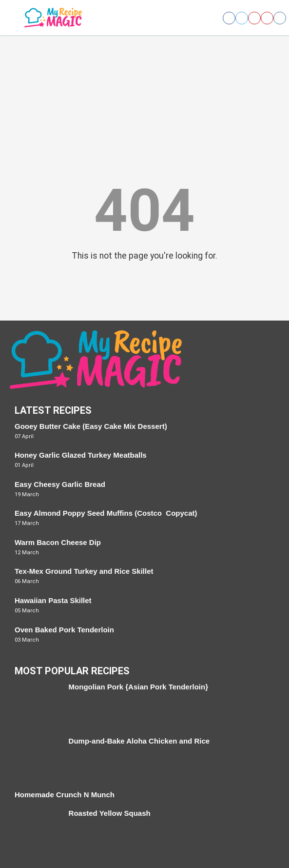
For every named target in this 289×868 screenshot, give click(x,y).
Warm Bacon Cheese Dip (58, 542)
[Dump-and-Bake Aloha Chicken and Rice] (37, 759)
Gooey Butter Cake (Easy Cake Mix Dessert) (91, 426)
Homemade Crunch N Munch (65, 795)
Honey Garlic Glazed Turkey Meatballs (81, 455)
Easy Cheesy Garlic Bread (60, 484)
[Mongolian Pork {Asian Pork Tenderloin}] (37, 705)
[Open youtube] (267, 18)
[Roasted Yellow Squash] (37, 831)
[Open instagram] (280, 18)
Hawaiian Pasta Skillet (53, 600)
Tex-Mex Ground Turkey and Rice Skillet (84, 571)
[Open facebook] (229, 18)
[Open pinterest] (254, 18)
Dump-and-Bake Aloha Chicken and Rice (139, 741)
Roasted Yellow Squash (110, 813)
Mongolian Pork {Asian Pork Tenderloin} (138, 687)
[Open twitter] (242, 18)
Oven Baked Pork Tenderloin (64, 630)
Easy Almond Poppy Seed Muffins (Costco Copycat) (106, 513)
